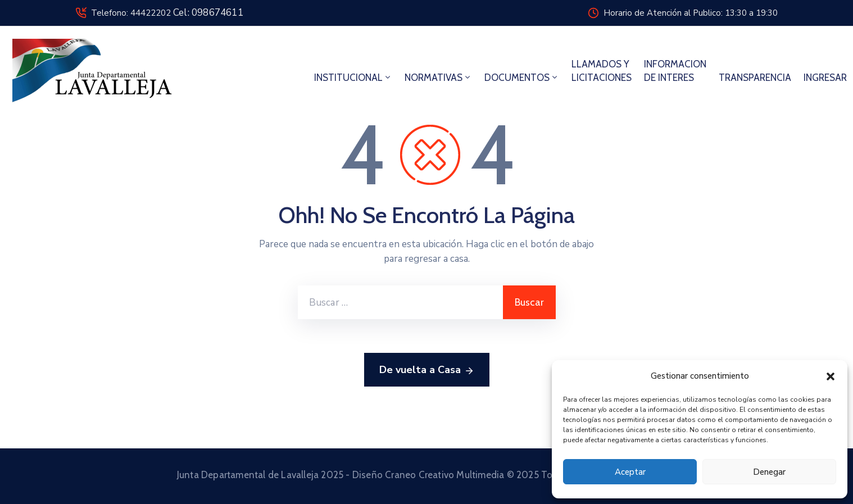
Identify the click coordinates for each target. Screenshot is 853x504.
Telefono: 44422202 (167, 13)
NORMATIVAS (438, 78)
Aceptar (630, 472)
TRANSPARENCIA (755, 78)
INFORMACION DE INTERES (675, 71)
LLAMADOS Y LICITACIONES (602, 71)
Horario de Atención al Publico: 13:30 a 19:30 (691, 13)
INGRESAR (825, 78)
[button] (831, 376)
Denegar (769, 472)
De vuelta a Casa (427, 370)
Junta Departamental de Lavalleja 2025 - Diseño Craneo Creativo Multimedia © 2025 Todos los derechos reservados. (426, 475)
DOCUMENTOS (522, 78)
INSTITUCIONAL (353, 78)
